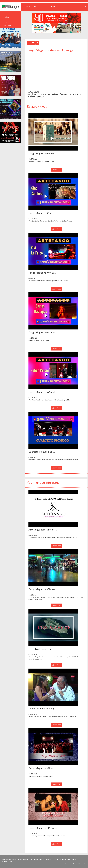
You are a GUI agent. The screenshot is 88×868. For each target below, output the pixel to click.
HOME (28, 7)
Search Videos (7, 23)
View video (56, 169)
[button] (53, 132)
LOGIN (84, 7)
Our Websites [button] (56, 7)
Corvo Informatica (80, 864)
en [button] (75, 7)
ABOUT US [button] (39, 7)
